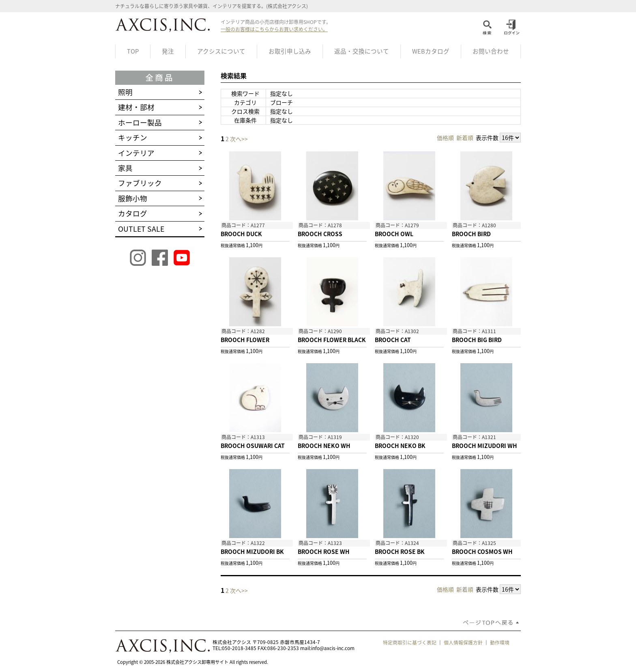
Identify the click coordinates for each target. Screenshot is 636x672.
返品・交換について (362, 51)
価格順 (445, 138)
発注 (168, 51)
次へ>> (239, 139)
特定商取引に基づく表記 (410, 642)
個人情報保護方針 (463, 642)
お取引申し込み (290, 51)
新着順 (465, 138)
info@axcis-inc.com (333, 648)
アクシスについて (221, 51)
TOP (133, 51)
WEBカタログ (431, 51)
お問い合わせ (491, 51)
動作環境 (500, 642)
